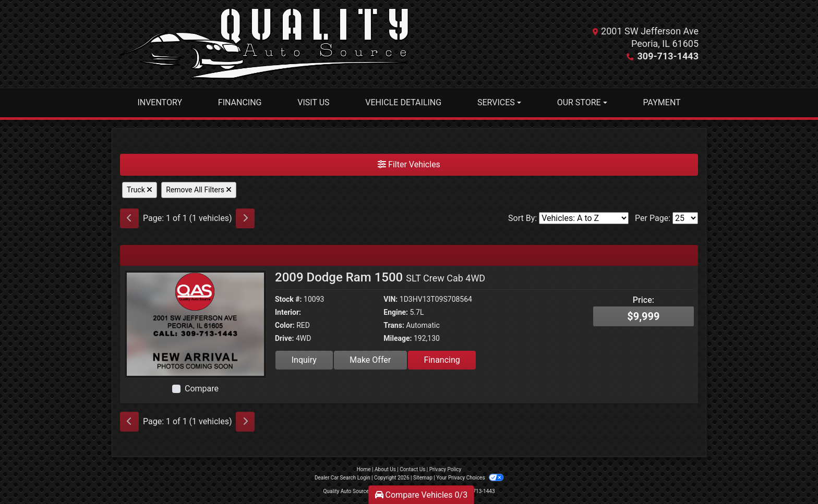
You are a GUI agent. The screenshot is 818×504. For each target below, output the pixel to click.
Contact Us (412, 469)
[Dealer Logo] (264, 44)
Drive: (284, 338)
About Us (385, 469)
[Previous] (129, 218)
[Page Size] (685, 218)
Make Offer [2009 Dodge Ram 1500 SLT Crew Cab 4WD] (370, 360)
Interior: (288, 312)
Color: (285, 325)
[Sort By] (584, 218)
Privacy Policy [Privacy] (446, 469)
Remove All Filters (199, 190)
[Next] (245, 218)
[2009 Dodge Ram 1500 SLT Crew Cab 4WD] (195, 323)
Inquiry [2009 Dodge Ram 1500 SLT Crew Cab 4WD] (304, 360)
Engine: (396, 312)
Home (364, 469)
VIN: (390, 299)
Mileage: (398, 338)
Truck (140, 190)
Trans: (394, 325)
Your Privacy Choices (470, 478)
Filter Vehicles (409, 164)
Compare (202, 389)
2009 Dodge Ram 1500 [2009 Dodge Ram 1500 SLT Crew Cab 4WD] (380, 277)
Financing (442, 360)
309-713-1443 (668, 56)
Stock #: (288, 299)
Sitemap (423, 478)
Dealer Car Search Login (342, 478)
